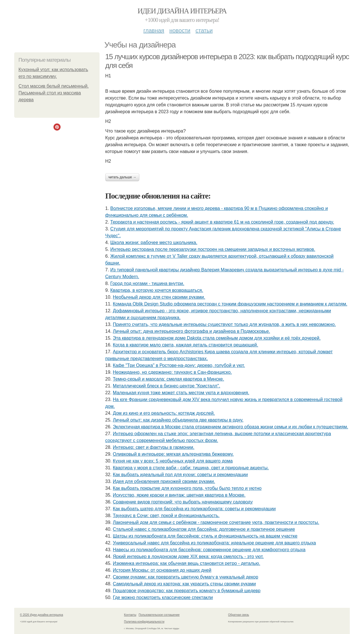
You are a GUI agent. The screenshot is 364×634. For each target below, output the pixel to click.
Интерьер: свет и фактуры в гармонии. (154, 447)
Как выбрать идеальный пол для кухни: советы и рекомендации (180, 475)
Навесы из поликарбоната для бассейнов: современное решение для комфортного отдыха (209, 550)
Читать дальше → (122, 177)
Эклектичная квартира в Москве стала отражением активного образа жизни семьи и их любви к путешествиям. (230, 427)
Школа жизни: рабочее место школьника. (154, 242)
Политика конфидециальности (144, 622)
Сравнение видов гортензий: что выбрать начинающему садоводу (183, 502)
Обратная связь (239, 615)
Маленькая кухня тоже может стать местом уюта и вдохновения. (181, 393)
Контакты (130, 615)
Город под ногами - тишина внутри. (147, 283)
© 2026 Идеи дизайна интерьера (42, 615)
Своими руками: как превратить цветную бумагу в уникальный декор (186, 577)
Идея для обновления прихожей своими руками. (164, 481)
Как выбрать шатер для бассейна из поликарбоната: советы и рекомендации (194, 509)
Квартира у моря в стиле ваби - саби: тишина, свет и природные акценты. (191, 468)
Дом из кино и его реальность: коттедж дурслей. (164, 413)
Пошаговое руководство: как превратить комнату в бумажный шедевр (187, 591)
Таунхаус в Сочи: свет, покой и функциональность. (166, 516)
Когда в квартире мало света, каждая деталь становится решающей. (186, 345)
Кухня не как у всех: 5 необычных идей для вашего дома (173, 461)
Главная (154, 30)
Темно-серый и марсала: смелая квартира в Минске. (168, 379)
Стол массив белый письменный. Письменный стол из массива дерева (54, 93)
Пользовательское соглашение (159, 615)
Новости (180, 30)
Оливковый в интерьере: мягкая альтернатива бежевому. (173, 454)
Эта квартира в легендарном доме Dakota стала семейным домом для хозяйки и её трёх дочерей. (217, 338)
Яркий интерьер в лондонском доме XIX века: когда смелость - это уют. (188, 556)
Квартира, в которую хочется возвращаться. (157, 290)
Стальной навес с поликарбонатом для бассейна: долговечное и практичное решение (204, 529)
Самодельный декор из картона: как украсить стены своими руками (184, 584)
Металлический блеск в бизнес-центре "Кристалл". (167, 386)
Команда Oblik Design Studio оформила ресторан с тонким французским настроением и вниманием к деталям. (230, 304)
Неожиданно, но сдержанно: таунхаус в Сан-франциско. (172, 372)
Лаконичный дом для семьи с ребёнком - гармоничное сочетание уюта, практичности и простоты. (216, 522)
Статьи (204, 30)
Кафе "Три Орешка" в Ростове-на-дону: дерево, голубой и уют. (179, 365)
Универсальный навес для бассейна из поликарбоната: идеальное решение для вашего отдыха (214, 543)
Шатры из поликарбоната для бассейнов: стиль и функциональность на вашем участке (205, 536)
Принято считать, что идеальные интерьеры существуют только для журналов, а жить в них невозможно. (224, 324)
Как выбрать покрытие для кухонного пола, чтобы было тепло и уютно (187, 488)
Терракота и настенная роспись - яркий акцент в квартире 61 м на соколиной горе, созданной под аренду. (222, 222)
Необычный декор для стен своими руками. (159, 297)
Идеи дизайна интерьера (182, 11)
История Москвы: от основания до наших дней (162, 570)
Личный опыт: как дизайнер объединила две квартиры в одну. (178, 420)
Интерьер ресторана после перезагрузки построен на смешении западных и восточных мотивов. (213, 249)
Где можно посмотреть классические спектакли (163, 597)
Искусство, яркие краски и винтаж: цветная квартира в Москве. (179, 495)
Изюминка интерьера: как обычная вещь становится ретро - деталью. (187, 563)
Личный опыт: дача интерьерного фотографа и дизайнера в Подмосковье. (192, 331)
